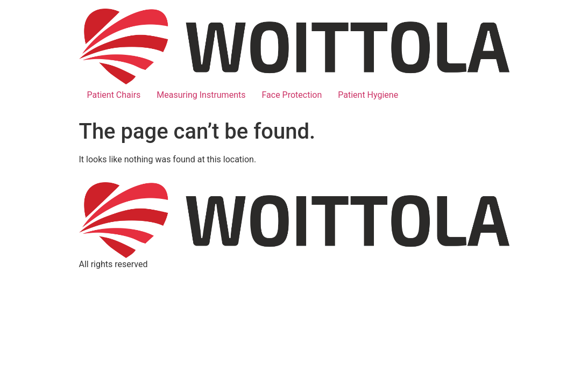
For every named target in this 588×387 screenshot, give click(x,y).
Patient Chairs (114, 95)
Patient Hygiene (368, 95)
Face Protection (292, 95)
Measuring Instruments (201, 95)
